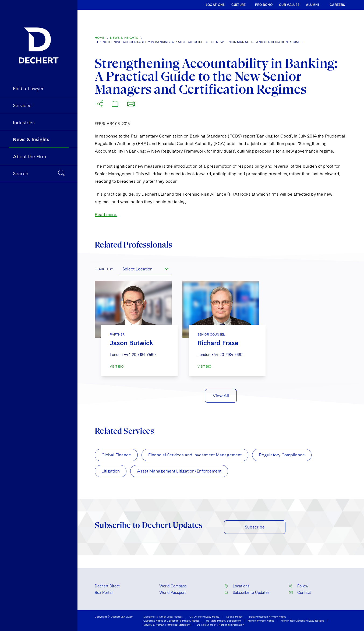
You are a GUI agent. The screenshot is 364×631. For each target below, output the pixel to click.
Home (99, 38)
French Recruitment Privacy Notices (302, 621)
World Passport (173, 593)
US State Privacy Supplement (224, 621)
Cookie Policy (234, 616)
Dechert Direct (107, 586)
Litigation (111, 471)
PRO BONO (264, 5)
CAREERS (337, 5)
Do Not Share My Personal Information (221, 625)
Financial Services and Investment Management (195, 455)
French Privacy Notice (261, 621)
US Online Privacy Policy (204, 616)
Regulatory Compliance (282, 455)
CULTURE (239, 5)
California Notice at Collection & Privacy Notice (171, 621)
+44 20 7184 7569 (140, 355)
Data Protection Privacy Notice (268, 616)
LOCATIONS (215, 5)
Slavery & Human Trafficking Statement (167, 625)
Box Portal (104, 593)
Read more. (106, 215)
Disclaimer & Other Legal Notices (163, 616)
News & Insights (124, 38)
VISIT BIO (117, 366)
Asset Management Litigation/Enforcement (179, 471)
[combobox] (145, 269)
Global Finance (116, 455)
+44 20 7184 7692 (227, 355)
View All (221, 396)
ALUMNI (312, 5)
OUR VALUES (289, 5)
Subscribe (255, 527)
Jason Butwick (131, 343)
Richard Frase (218, 343)
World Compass (173, 586)
